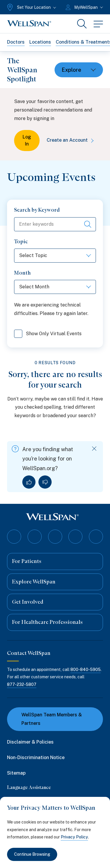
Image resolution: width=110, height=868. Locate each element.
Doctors (16, 42)
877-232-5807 (22, 684)
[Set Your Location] (31, 7)
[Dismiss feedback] (94, 449)
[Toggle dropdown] (79, 70)
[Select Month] (55, 287)
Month (22, 273)
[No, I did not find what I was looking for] (45, 482)
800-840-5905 (86, 670)
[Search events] (88, 224)
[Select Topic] (55, 256)
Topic (21, 242)
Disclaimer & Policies (30, 742)
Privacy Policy (74, 837)
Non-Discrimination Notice (36, 757)
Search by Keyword (37, 210)
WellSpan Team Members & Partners (48, 719)
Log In (27, 140)
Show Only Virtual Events (48, 334)
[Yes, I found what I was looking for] (29, 482)
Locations (40, 42)
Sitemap (16, 773)
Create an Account (71, 140)
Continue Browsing (32, 854)
